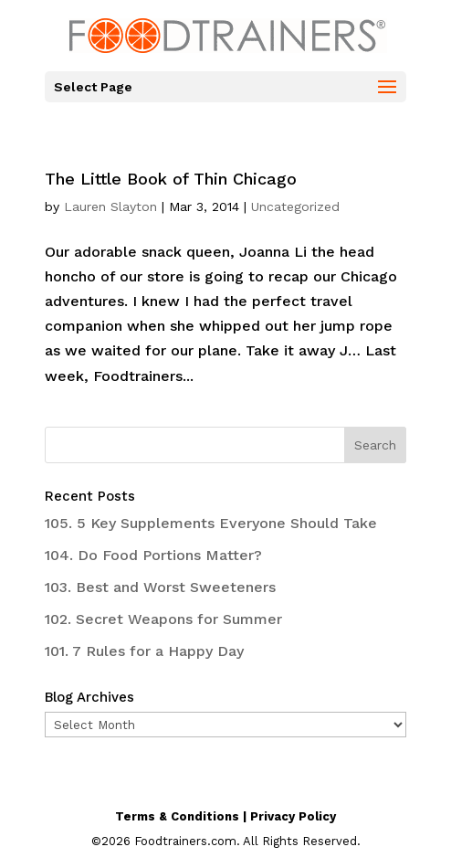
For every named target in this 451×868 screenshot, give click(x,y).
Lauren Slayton (110, 206)
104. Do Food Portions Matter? (153, 555)
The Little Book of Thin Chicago (171, 179)
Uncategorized (295, 206)
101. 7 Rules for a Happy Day (144, 651)
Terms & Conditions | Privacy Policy (225, 816)
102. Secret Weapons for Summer (163, 619)
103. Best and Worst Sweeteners (160, 587)
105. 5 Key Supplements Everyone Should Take (211, 523)
